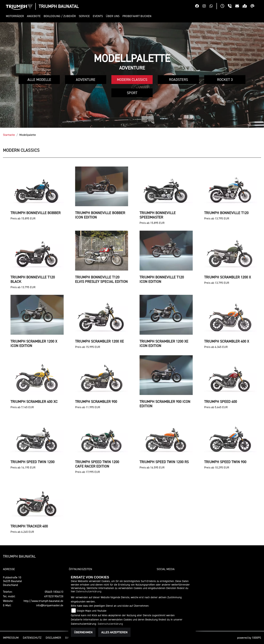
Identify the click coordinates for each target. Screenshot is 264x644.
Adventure (86, 80)
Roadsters (178, 80)
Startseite (9, 135)
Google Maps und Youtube (92, 611)
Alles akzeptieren (114, 632)
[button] (16, 16)
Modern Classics (132, 80)
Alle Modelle (39, 80)
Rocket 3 (225, 80)
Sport (132, 93)
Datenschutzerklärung (89, 591)
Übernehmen (83, 632)
